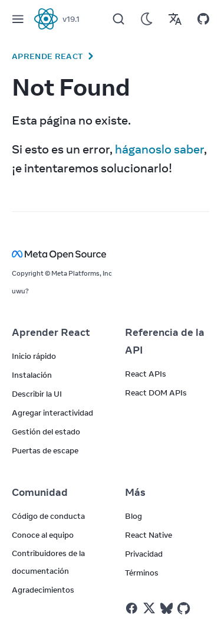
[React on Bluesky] (166, 608)
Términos (142, 573)
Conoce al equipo (43, 535)
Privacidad (144, 554)
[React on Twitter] (149, 608)
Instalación (32, 375)
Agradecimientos (43, 590)
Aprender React (51, 332)
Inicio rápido (34, 356)
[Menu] (18, 19)
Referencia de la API (165, 341)
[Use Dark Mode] (147, 19)
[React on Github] (185, 609)
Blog (133, 516)
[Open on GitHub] (203, 19)
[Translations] (175, 19)
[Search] (118, 19)
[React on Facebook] (132, 608)
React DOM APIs (156, 393)
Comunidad (40, 492)
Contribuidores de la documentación (48, 562)
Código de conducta (48, 516)
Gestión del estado (46, 431)
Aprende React (47, 56)
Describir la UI (37, 394)
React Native (149, 535)
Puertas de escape (45, 450)
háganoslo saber (159, 149)
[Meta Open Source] (111, 254)
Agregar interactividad (52, 413)
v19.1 (71, 19)
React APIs (146, 374)
